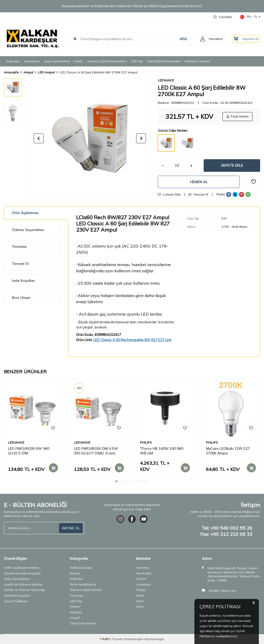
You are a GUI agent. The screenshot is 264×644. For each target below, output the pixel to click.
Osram (141, 579)
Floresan (77, 595)
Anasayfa (11, 72)
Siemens (143, 568)
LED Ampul (46, 72)
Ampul (28, 72)
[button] (39, 138)
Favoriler (223, 17)
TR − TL (250, 17)
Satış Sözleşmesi (17, 579)
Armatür (76, 612)
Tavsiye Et (199, 196)
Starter (75, 607)
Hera (140, 607)
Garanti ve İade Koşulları (22, 573)
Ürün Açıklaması (25, 213)
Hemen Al (199, 183)
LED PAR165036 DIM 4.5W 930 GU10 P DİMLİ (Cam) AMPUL (96, 451)
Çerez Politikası (16, 601)
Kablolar (76, 579)
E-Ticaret (116, 639)
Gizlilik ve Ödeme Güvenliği (24, 590)
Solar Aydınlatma (57, 61)
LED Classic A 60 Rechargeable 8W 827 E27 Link (132, 340)
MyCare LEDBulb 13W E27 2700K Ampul (228, 451)
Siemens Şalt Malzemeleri (107, 61)
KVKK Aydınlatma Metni (22, 568)
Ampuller (13, 61)
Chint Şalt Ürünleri (83, 623)
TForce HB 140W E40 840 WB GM (162, 451)
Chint (140, 601)
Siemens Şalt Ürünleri (86, 590)
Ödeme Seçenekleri (28, 230)
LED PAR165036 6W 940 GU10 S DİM (29, 451)
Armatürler (32, 61)
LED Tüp (137, 61)
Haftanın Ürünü (81, 568)
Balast (75, 573)
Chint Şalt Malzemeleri (164, 61)
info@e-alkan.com (223, 591)
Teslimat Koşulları (17, 595)
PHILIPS (146, 442)
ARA (178, 39)
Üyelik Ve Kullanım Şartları (23, 584)
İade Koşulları (23, 281)
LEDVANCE (166, 80)
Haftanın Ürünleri (197, 61)
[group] (90, 138)
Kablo (79, 61)
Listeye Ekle (169, 196)
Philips (141, 590)
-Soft (104, 639)
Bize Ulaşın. (22, 298)
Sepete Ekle (232, 166)
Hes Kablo (144, 573)
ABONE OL (71, 528)
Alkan (140, 595)
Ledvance (143, 584)
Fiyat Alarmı (237, 117)
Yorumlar (19, 247)
